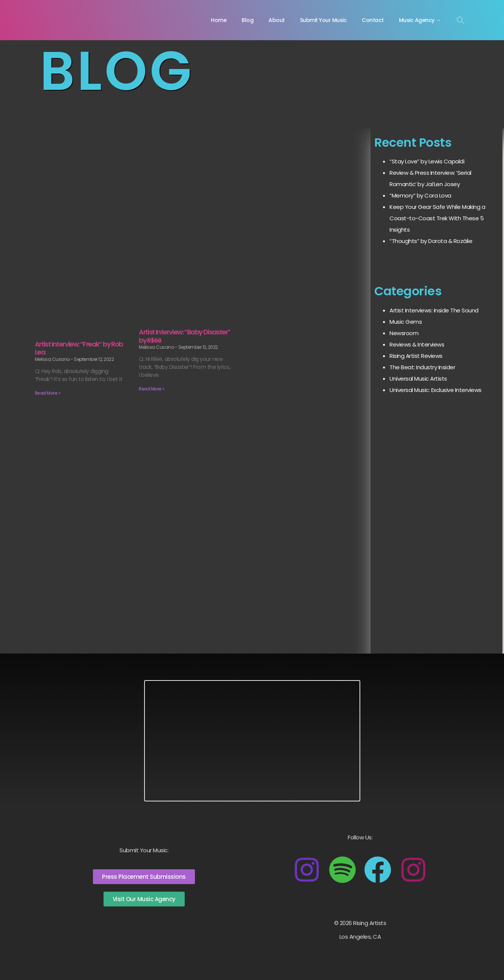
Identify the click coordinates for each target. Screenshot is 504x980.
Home (219, 20)
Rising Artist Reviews (416, 356)
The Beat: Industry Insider (422, 367)
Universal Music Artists (418, 379)
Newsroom (404, 333)
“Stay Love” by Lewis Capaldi (427, 161)
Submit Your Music (323, 20)
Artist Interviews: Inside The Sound (434, 310)
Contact (373, 20)
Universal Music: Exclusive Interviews (436, 390)
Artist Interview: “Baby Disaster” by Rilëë (184, 336)
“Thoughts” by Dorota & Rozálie (431, 241)
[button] (460, 20)
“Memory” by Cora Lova (420, 195)
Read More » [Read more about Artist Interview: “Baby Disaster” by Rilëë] (152, 389)
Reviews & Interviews (417, 344)
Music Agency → (420, 20)
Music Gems (406, 322)
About (277, 20)
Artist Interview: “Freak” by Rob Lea (79, 348)
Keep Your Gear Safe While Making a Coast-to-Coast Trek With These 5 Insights (437, 218)
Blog (247, 20)
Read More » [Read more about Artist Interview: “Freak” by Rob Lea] (48, 393)
